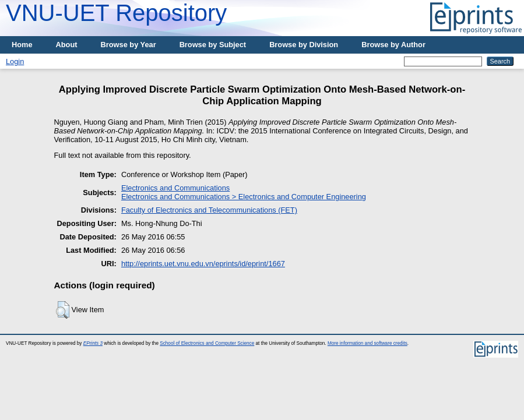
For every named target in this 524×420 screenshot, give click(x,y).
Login (15, 61)
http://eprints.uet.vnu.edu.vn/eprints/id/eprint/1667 (203, 264)
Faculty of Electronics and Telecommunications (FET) (209, 210)
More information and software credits (367, 343)
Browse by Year (129, 45)
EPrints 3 (93, 343)
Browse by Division (304, 45)
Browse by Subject (213, 45)
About (67, 45)
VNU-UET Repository (116, 13)
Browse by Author (393, 45)
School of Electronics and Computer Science (207, 343)
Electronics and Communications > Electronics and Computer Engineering (244, 197)
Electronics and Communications (175, 188)
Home (22, 45)
